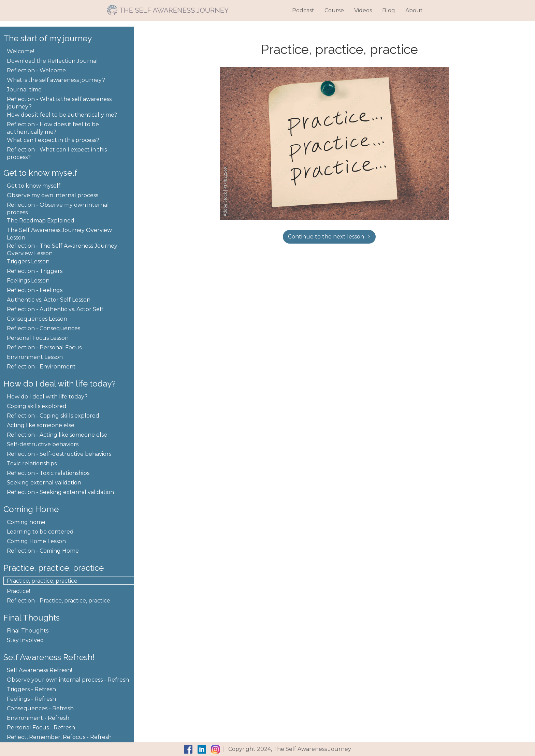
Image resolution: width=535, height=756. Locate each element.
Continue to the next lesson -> (329, 237)
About (414, 10)
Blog (389, 10)
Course (334, 10)
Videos (363, 10)
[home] (168, 8)
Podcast (303, 10)
